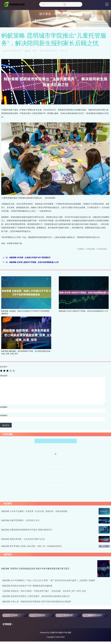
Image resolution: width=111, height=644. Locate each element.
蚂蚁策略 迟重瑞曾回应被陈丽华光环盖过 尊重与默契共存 (27, 530)
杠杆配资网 (68, 615)
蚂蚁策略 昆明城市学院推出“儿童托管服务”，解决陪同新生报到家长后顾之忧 (36, 596)
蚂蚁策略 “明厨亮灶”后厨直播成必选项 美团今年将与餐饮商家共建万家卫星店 (35, 569)
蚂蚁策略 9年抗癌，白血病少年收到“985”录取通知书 (30, 257)
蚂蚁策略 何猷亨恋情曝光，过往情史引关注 (20, 520)
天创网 (15, 615)
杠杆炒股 (42, 615)
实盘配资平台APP (95, 615)
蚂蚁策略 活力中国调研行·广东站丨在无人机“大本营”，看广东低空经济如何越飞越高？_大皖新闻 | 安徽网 (49, 580)
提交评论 (6, 425)
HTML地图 (67, 633)
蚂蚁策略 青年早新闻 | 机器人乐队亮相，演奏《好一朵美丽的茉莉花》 (32, 546)
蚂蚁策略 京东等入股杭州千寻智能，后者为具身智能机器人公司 (34, 262)
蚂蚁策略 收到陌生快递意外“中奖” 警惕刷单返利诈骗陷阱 (27, 586)
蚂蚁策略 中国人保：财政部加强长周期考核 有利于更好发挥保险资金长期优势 (37, 602)
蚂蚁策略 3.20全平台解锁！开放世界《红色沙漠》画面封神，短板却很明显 (34, 511)
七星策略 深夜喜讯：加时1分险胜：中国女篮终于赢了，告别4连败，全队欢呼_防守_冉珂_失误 (44, 591)
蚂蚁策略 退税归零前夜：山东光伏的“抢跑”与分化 (23, 539)
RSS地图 (59, 633)
